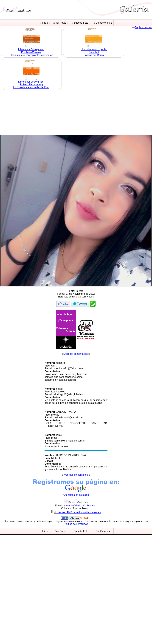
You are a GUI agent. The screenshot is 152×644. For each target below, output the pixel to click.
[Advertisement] (76, 113)
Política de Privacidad (76, 524)
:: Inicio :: (45, 23)
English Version (143, 27)
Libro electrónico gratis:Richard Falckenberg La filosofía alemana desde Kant (31, 85)
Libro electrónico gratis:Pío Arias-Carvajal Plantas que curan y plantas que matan (31, 52)
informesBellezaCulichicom (80, 506)
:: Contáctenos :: (103, 23)
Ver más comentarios (76, 475)
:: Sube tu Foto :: (81, 23)
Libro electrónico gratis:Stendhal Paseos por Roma (94, 52)
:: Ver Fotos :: (61, 23)
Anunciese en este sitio (76, 495)
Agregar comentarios (76, 354)
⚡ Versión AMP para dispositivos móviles (77, 512)
